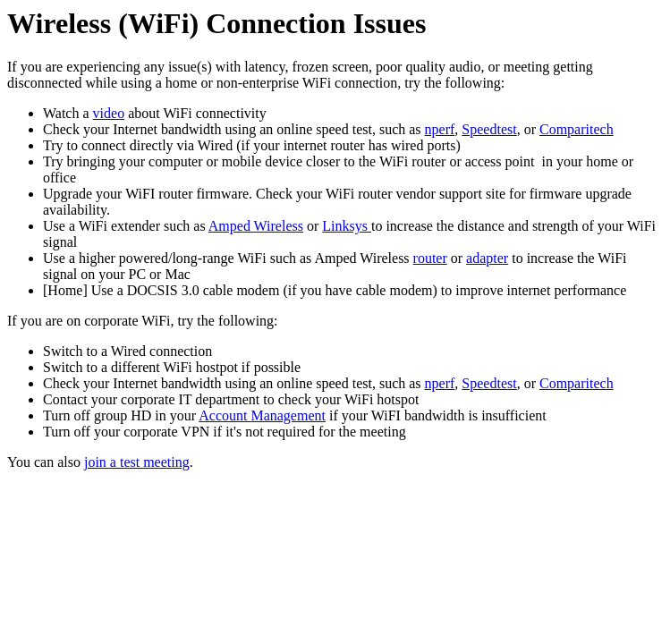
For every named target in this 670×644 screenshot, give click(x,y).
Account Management (262, 415)
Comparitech (577, 129)
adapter (487, 258)
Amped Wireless (256, 226)
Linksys (347, 226)
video (109, 113)
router (430, 258)
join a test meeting (137, 462)
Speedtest (489, 129)
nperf (440, 129)
